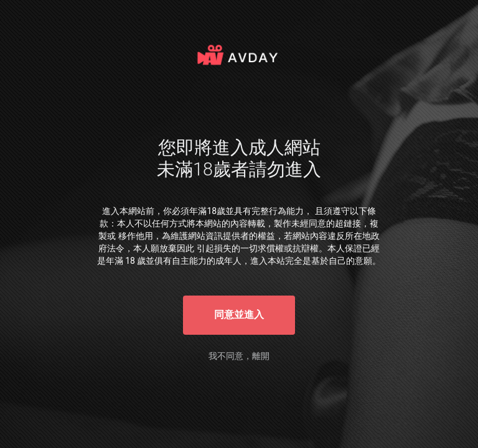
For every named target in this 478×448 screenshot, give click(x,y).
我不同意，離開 (239, 356)
